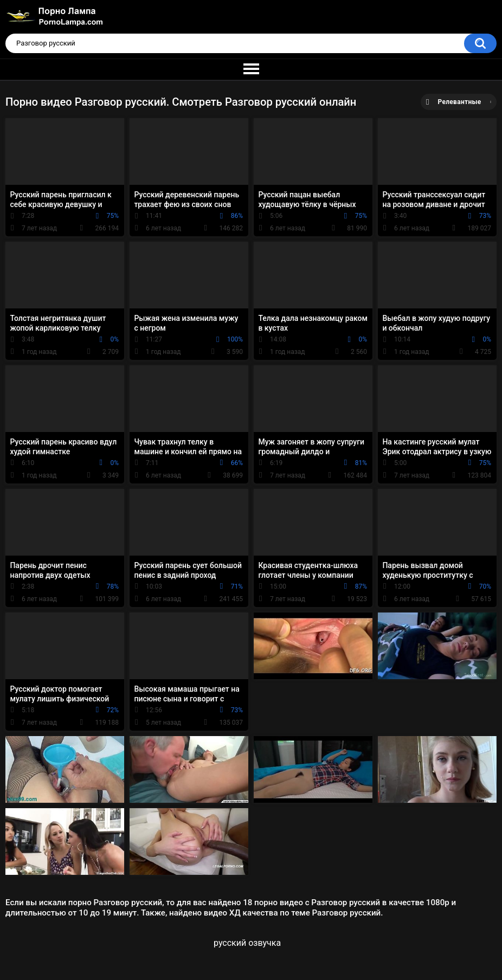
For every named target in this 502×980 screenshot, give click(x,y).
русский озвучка (247, 943)
